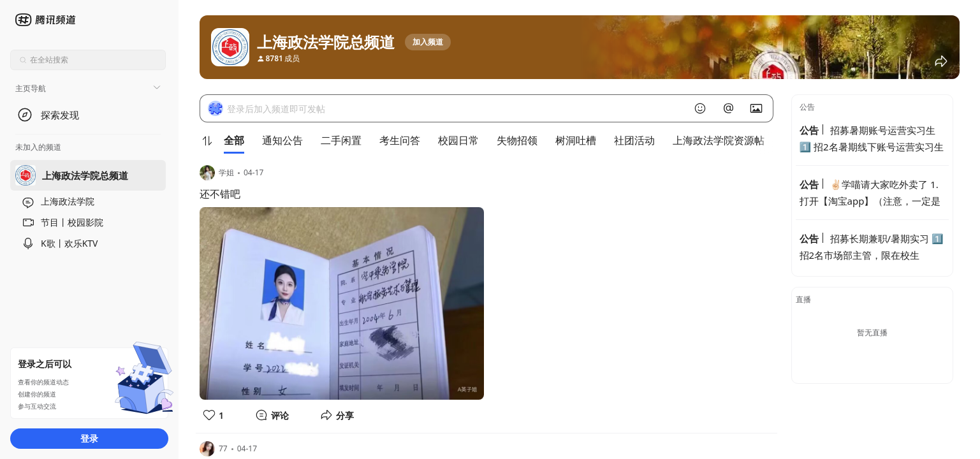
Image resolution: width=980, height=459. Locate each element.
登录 (89, 438)
